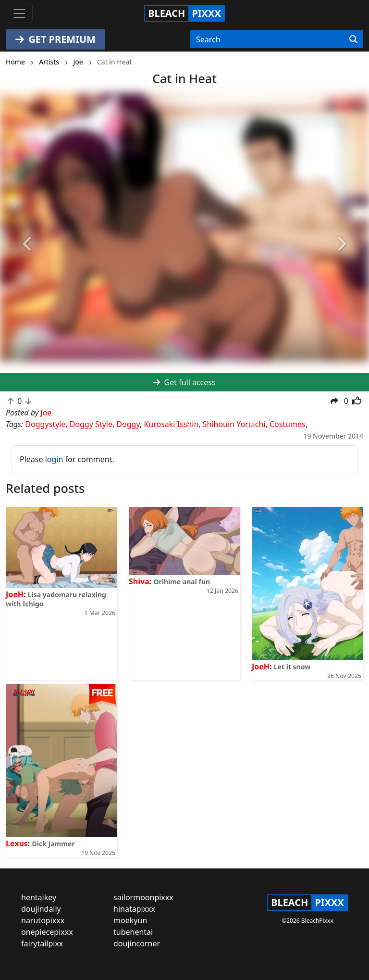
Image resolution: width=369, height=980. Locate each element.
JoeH (15, 594)
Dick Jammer (54, 844)
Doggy (128, 424)
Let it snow (292, 667)
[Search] (353, 39)
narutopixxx (43, 920)
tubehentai (133, 932)
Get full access (184, 382)
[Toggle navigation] (19, 13)
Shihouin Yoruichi (234, 424)
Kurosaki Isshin (171, 424)
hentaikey (39, 897)
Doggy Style (91, 424)
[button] (28, 244)
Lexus (17, 843)
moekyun (130, 920)
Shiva (139, 581)
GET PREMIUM (55, 39)
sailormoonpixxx (143, 897)
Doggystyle (45, 424)
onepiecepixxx (47, 932)
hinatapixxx (134, 909)
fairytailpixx (42, 943)
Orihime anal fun (182, 582)
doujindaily (41, 909)
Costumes (288, 424)
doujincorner (137, 943)
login (54, 459)
